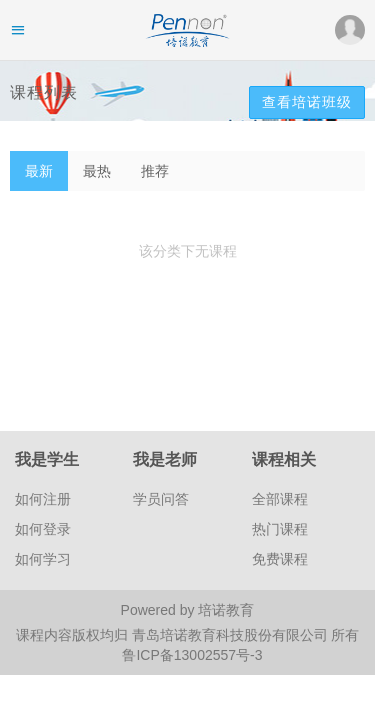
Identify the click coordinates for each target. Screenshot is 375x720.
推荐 (155, 171)
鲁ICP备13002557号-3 (192, 655)
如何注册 (43, 499)
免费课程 (280, 559)
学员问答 (161, 499)
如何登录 (43, 529)
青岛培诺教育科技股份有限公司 (232, 635)
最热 (97, 171)
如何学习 (43, 559)
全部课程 (280, 499)
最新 (39, 171)
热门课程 (280, 529)
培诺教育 (226, 610)
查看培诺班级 (307, 102)
